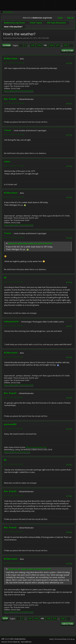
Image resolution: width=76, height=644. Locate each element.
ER (5, 277)
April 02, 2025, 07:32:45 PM (13, 531)
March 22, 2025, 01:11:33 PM (14, 237)
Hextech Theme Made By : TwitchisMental (16, 641)
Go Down (7, 45)
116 (51, 45)
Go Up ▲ (71, 638)
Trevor (8, 130)
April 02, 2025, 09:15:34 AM (13, 428)
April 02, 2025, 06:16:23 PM (13, 464)
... (29, 45)
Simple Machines (20, 638)
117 (57, 45)
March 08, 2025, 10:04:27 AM (14, 62)
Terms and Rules (60, 638)
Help (51, 638)
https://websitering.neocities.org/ (17, 451)
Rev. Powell (10, 98)
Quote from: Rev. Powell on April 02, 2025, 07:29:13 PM (29, 569)
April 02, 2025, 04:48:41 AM (13, 281)
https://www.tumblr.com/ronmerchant (19, 90)
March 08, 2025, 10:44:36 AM (14, 103)
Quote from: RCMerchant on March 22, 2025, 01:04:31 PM (30, 243)
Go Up (5, 618)
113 (33, 45)
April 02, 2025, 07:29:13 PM (13, 495)
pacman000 (10, 424)
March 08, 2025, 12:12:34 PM (14, 134)
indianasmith (11, 321)
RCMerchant (11, 58)
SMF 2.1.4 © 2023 (7, 638)
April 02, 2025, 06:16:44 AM (13, 325)
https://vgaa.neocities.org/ (36, 447)
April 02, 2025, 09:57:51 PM (13, 562)
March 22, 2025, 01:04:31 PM (14, 196)
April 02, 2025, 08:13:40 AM (13, 397)
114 (39, 45)
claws (7, 161)
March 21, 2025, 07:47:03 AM (14, 165)
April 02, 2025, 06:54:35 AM (13, 356)
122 (66, 45)
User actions (67, 50)
